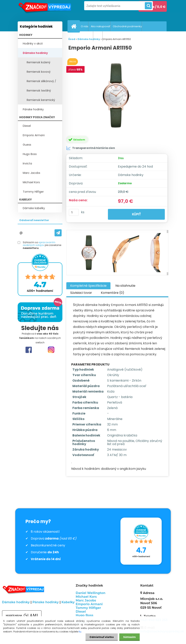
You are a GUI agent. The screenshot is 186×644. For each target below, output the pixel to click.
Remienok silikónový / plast (41, 82)
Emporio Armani (34, 135)
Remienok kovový (39, 72)
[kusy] (74, 212)
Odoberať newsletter (34, 220)
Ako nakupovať (101, 26)
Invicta (27, 163)
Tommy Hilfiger (33, 192)
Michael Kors (31, 182)
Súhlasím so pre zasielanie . (42, 245)
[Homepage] (75, 26)
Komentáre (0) (113, 293)
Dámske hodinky (35, 53)
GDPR (99, 36)
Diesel (27, 126)
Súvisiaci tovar (81, 293)
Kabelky (68, 602)
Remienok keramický (41, 100)
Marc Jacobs (31, 173)
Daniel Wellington (91, 593)
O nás (85, 26)
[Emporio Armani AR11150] (117, 95)
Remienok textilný (39, 91)
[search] (148, 6)
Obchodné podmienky (127, 26)
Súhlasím (129, 637)
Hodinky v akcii (33, 44)
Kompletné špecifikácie (88, 286)
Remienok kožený (39, 62)
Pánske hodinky (33, 109)
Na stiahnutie (125, 286)
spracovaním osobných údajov (39, 244)
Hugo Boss (30, 154)
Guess (27, 145)
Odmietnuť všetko (102, 637)
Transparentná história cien (91, 148)
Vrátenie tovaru (83, 36)
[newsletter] (58, 233)
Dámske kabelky (34, 208)
